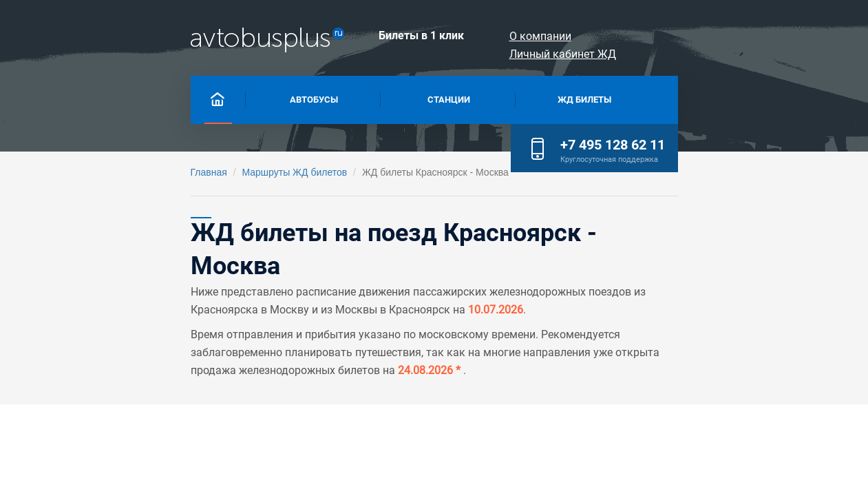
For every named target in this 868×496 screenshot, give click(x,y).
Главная (50, 172)
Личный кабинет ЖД (775, 36)
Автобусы (178, 98)
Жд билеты (543, 98)
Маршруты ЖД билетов (135, 172)
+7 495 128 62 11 (772, 96)
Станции (360, 98)
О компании (661, 36)
